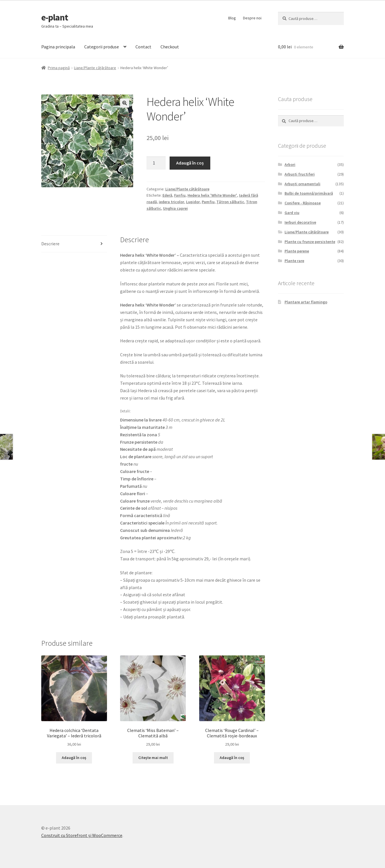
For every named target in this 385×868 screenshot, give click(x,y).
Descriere (50, 244)
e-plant (55, 17)
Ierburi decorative (300, 222)
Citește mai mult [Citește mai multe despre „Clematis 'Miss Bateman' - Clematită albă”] (153, 758)
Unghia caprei (175, 208)
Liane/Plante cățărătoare (95, 68)
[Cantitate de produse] (156, 163)
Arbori (290, 164)
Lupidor (193, 202)
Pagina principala (58, 47)
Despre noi (252, 18)
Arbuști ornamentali (302, 184)
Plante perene (297, 251)
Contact (143, 47)
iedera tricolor (171, 202)
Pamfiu (208, 202)
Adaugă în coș (190, 163)
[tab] (74, 244)
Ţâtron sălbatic (230, 202)
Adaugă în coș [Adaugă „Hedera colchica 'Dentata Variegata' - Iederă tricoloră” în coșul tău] (74, 758)
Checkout (170, 47)
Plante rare (294, 261)
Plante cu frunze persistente (310, 242)
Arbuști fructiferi (300, 174)
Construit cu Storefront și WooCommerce (82, 835)
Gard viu (292, 213)
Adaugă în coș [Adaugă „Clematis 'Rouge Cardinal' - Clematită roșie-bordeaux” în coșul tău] (232, 758)
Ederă (167, 195)
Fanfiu (180, 195)
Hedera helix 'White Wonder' (212, 195)
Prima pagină (59, 68)
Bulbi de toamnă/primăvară (309, 193)
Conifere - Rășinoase (303, 203)
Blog (232, 18)
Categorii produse (102, 47)
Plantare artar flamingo (306, 302)
